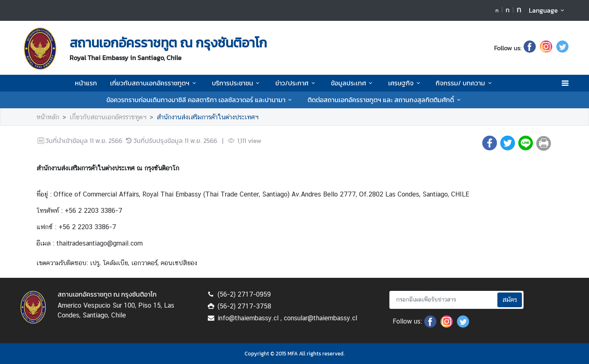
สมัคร (510, 300)
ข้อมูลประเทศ (353, 83)
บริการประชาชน (237, 83)
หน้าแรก (86, 83)
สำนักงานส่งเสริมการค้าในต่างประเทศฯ (208, 117)
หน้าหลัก (48, 117)
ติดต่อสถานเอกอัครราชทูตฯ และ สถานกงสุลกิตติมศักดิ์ (385, 100)
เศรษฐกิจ (405, 83)
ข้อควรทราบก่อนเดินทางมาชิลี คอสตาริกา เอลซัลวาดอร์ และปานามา (200, 100)
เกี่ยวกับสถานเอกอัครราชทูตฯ (154, 83)
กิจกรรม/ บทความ (465, 83)
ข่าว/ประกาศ (296, 83)
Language (548, 10)
